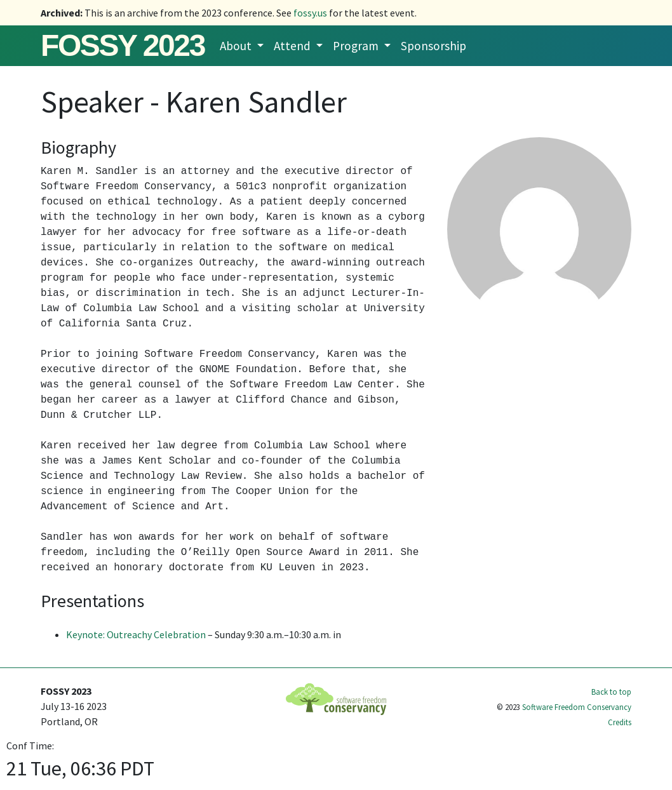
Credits (620, 722)
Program (357, 46)
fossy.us (310, 13)
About (237, 46)
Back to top (611, 692)
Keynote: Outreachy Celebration (136, 634)
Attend (293, 46)
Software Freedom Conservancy (577, 707)
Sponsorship (433, 46)
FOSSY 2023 (123, 45)
